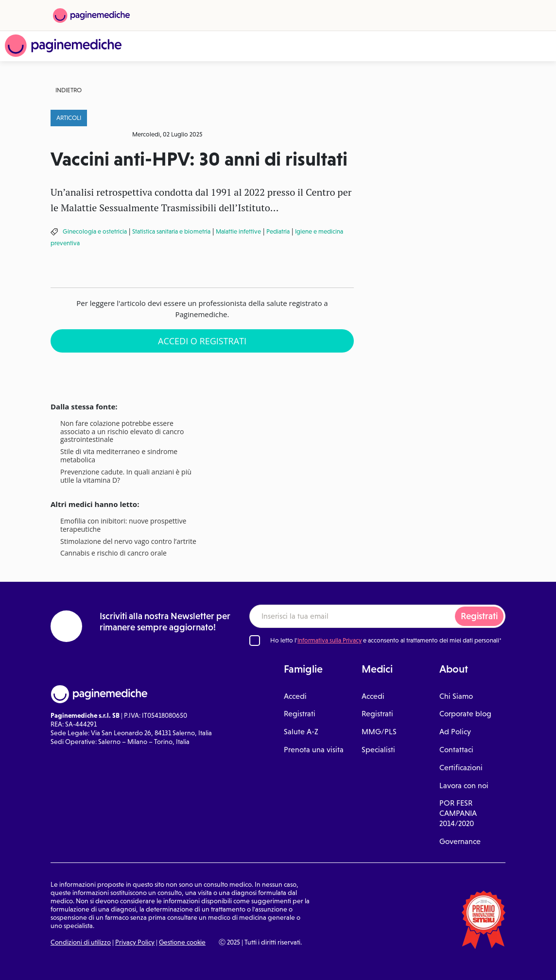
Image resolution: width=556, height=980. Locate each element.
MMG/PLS (379, 732)
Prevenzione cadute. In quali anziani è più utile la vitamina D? (126, 476)
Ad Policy (455, 732)
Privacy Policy (135, 942)
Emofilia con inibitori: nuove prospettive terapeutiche (123, 525)
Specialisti (378, 750)
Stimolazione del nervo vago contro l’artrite (128, 542)
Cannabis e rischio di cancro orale (113, 553)
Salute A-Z (301, 732)
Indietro (69, 90)
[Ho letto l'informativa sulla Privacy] (255, 641)
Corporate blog (465, 714)
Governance (460, 841)
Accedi (295, 696)
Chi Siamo (456, 696)
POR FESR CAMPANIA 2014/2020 (458, 813)
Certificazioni (461, 768)
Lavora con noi (464, 786)
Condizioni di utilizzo (81, 942)
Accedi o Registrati (202, 341)
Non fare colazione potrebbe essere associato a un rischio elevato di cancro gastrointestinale (122, 432)
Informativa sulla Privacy (330, 640)
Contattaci (456, 750)
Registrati (479, 616)
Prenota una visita (314, 750)
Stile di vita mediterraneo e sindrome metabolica (119, 456)
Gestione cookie (182, 942)
